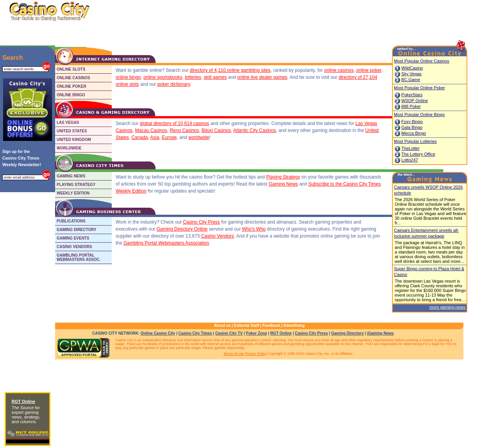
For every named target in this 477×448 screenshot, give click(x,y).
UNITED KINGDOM (74, 140)
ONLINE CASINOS (73, 78)
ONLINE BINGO (71, 95)
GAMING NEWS (71, 176)
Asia (155, 137)
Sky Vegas (411, 74)
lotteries (193, 77)
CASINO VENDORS (74, 247)
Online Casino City (158, 333)
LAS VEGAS (68, 122)
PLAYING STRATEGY (76, 185)
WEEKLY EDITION (73, 193)
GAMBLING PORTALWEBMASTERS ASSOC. (79, 257)
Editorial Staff (247, 326)
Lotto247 (410, 160)
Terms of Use (234, 354)
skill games (215, 77)
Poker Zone (257, 333)
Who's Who (254, 229)
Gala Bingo (412, 127)
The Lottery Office (418, 154)
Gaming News (283, 184)
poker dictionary (173, 84)
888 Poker (411, 106)
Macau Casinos (151, 130)
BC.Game (411, 80)
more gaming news (447, 307)
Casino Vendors (218, 236)
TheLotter (410, 148)
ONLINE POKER (71, 86)
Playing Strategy (283, 177)
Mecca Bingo (414, 133)
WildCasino (412, 68)
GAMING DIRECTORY (76, 230)
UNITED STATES (72, 131)
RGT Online (281, 333)
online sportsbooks (163, 77)
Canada (140, 137)
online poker (369, 70)
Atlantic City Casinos (255, 130)
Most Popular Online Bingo (419, 115)
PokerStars (412, 95)
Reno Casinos (184, 130)
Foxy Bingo (412, 122)
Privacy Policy (256, 354)
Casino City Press (201, 222)
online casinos (339, 70)
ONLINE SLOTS (71, 69)
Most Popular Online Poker (419, 88)
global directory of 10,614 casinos (174, 123)
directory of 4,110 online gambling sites (230, 70)
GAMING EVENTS (73, 238)
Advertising (294, 326)
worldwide (199, 137)
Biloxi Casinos (216, 130)
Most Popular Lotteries (415, 141)
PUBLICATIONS (71, 221)
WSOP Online (415, 101)
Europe (169, 137)
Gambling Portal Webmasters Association (166, 243)
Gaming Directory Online (182, 229)
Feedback (271, 326)
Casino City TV (229, 333)
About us (222, 326)
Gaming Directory (347, 333)
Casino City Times (195, 333)
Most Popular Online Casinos (421, 61)
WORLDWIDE (69, 148)
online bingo (128, 77)
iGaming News (380, 333)
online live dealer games (262, 77)
